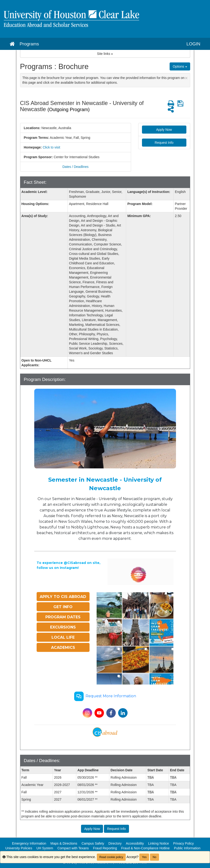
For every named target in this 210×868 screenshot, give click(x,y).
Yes (144, 857)
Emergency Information (29, 843)
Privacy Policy (183, 843)
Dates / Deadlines (75, 167)
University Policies (19, 848)
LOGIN (193, 44)
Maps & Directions (64, 843)
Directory (115, 843)
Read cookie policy (111, 857)
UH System (45, 848)
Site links (105, 54)
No (154, 857)
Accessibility (135, 843)
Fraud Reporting (105, 848)
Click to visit (51, 147)
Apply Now (164, 130)
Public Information (187, 848)
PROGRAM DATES (63, 617)
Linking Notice (159, 843)
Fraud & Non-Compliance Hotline (145, 848)
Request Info (164, 143)
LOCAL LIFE (63, 637)
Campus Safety (93, 843)
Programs (29, 44)
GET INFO (63, 607)
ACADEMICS (63, 648)
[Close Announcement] (186, 78)
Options (180, 66)
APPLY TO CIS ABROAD (63, 597)
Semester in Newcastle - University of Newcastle (105, 484)
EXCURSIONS (63, 627)
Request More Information (105, 696)
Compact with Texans (73, 848)
